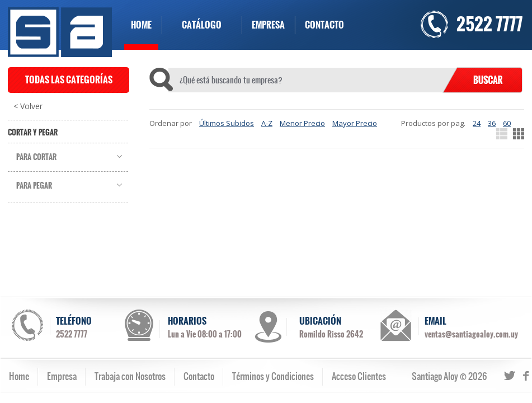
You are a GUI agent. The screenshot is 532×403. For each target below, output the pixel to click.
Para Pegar (34, 186)
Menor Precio (302, 123)
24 (477, 123)
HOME (141, 25)
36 (492, 123)
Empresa (62, 376)
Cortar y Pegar (33, 133)
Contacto (199, 376)
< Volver (28, 106)
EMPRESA (268, 25)
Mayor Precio (355, 123)
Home (19, 376)
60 (507, 123)
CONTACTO (324, 25)
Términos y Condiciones (273, 376)
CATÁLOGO (202, 25)
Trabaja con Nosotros (130, 376)
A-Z (267, 123)
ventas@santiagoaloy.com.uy (471, 334)
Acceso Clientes (359, 376)
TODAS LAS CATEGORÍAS (69, 80)
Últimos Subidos (227, 123)
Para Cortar (36, 157)
